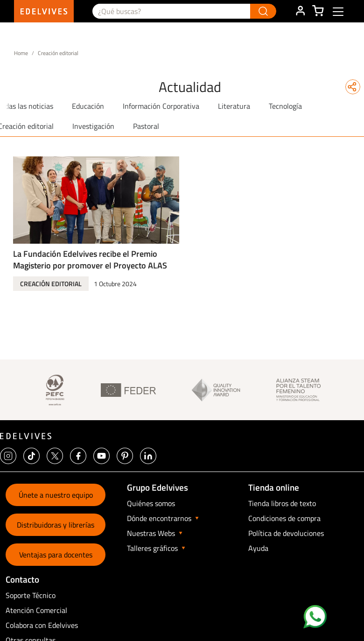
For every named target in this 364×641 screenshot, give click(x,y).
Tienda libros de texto (282, 503)
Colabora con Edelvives (42, 625)
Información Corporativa (161, 106)
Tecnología (285, 106)
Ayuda (258, 548)
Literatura (234, 106)
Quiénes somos (151, 503)
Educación (88, 106)
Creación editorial (51, 284)
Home (21, 53)
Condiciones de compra (284, 518)
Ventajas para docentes (56, 555)
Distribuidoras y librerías (56, 525)
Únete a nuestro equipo (56, 495)
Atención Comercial (36, 610)
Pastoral (146, 126)
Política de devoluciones (286, 533)
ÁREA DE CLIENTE (300, 11)
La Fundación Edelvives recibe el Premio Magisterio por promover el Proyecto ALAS (90, 260)
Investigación (93, 126)
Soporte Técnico (31, 595)
